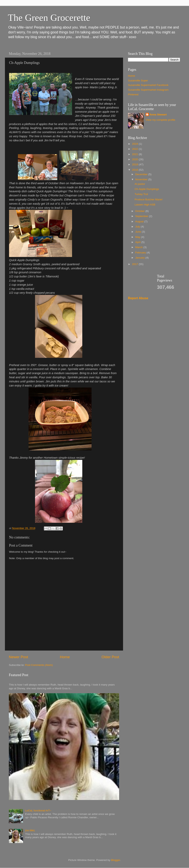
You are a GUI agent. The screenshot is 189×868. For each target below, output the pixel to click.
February (141, 253)
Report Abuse (138, 298)
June (139, 232)
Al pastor (140, 184)
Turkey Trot (141, 194)
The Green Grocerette (49, 18)
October (140, 211)
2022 (135, 149)
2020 (135, 159)
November (142, 179)
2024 (135, 144)
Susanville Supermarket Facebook (148, 85)
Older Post (110, 657)
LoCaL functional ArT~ (38, 810)
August (140, 221)
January (140, 258)
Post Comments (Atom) (39, 665)
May (138, 237)
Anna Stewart (158, 115)
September (142, 216)
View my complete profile (160, 120)
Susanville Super (138, 81)
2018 (135, 170)
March (139, 247)
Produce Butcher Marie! (149, 199)
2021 (135, 154)
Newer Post (19, 657)
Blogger (116, 860)
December (142, 174)
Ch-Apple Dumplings (147, 189)
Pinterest (133, 94)
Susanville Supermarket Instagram (148, 90)
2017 (135, 264)
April (138, 242)
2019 (135, 164)
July (138, 227)
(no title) (30, 830)
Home (65, 657)
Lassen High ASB (145, 205)
